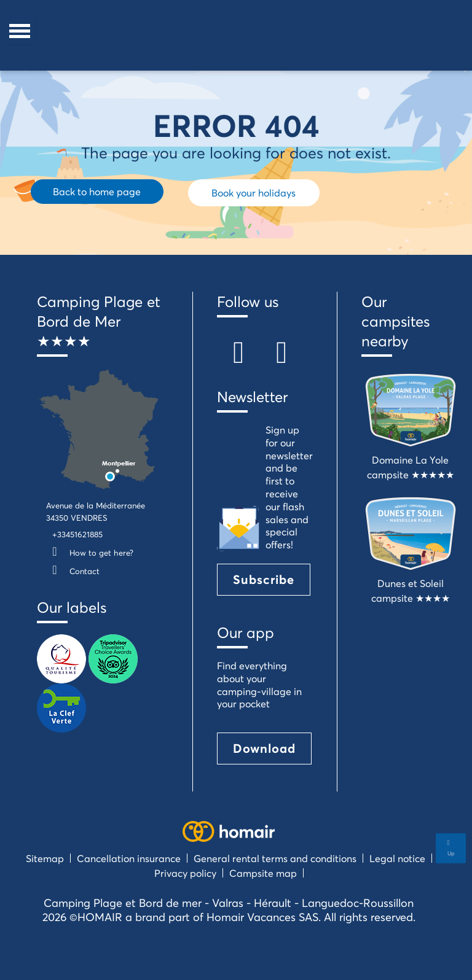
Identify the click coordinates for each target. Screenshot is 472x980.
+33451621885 (77, 534)
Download (264, 748)
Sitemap (45, 858)
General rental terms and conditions (275, 858)
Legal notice (397, 858)
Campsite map (263, 873)
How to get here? (90, 553)
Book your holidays (254, 192)
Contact (73, 571)
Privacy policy (185, 873)
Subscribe (264, 579)
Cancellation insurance (129, 858)
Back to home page (97, 191)
